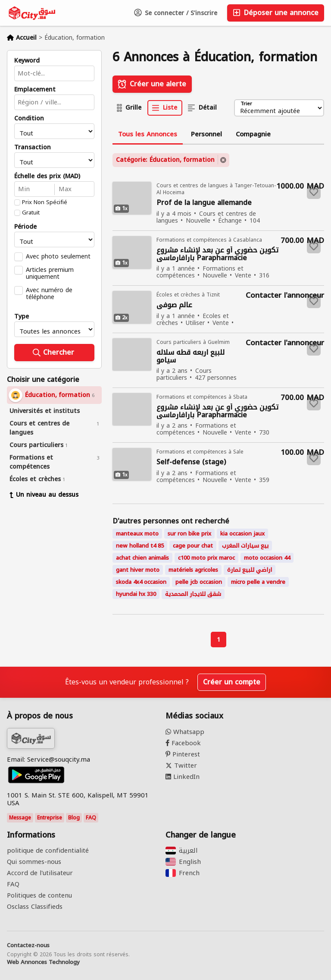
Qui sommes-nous (34, 862)
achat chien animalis (142, 558)
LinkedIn (183, 777)
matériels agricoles (193, 570)
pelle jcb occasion (199, 582)
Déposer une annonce (276, 13)
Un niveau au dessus (44, 495)
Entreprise (50, 818)
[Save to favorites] (314, 192)
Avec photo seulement (58, 256)
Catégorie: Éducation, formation (165, 160)
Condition (29, 119)
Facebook (183, 743)
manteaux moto (137, 534)
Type (22, 317)
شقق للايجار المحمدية (193, 594)
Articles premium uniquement (50, 273)
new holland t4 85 (140, 546)
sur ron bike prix (189, 534)
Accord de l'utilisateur (40, 873)
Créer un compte (232, 682)
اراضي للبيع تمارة (250, 570)
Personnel (206, 134)
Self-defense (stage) (191, 462)
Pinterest (183, 754)
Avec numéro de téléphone (49, 293)
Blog (74, 818)
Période (25, 227)
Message (20, 818)
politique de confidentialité (48, 851)
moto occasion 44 (267, 558)
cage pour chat (193, 546)
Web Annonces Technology (43, 962)
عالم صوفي (174, 305)
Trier (246, 104)
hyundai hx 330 (136, 594)
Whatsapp (185, 732)
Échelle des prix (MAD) (47, 176)
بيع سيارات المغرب (245, 546)
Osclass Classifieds (35, 907)
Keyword (27, 61)
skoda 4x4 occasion (141, 582)
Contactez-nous (28, 945)
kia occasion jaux (242, 534)
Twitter (181, 766)
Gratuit (31, 213)
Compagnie (253, 134)
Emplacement (35, 90)
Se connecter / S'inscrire (176, 13)
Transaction (33, 148)
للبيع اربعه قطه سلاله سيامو (190, 356)
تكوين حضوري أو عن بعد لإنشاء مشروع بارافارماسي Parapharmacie (217, 254)
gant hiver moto (138, 570)
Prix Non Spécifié (45, 202)
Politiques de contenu (39, 895)
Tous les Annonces (148, 134)
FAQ (91, 818)
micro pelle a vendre (258, 582)
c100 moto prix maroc (206, 558)
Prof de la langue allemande (204, 203)
